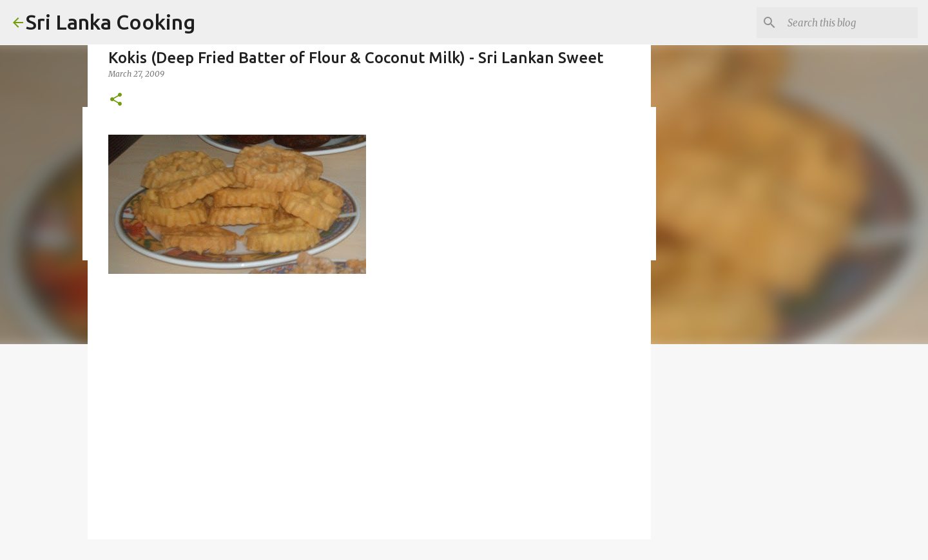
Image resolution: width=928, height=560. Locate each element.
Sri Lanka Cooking (111, 22)
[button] (116, 100)
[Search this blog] (850, 23)
